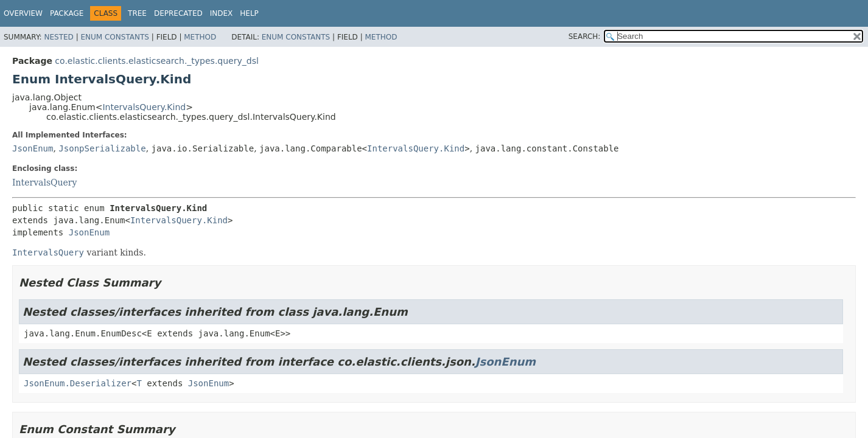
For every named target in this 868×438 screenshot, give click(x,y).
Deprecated (178, 13)
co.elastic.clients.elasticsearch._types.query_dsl (156, 61)
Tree (137, 13)
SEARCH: (585, 36)
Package (67, 13)
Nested (58, 37)
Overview (23, 13)
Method (200, 37)
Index (222, 13)
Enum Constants (114, 37)
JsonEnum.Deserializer (78, 383)
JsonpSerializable (102, 148)
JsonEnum (33, 148)
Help (249, 13)
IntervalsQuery (44, 182)
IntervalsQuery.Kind (144, 107)
